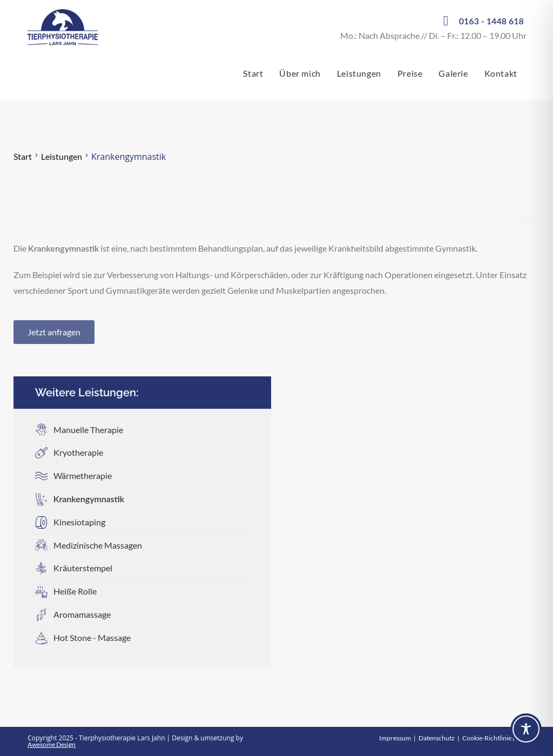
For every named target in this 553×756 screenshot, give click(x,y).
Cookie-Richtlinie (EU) (494, 738)
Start (23, 156)
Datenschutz (437, 738)
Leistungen (62, 156)
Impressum (395, 738)
